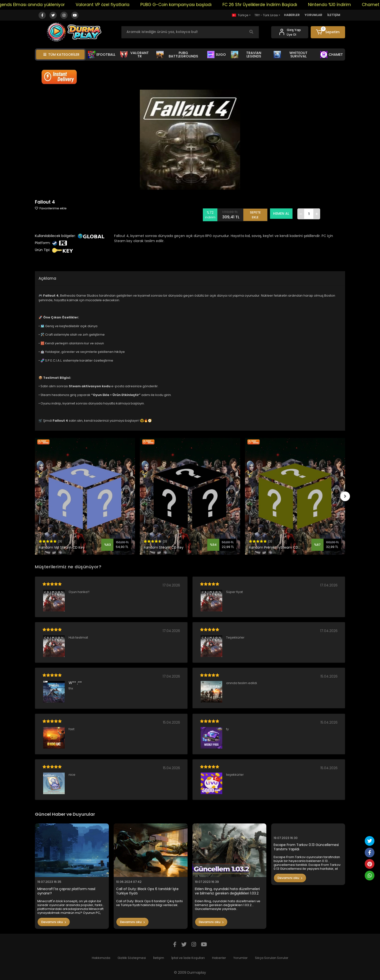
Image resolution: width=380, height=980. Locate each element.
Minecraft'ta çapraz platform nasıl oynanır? (66, 891)
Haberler (219, 958)
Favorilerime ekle (51, 208)
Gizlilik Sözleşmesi (132, 958)
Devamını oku (54, 922)
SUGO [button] (217, 55)
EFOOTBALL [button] (102, 55)
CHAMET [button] (332, 55)
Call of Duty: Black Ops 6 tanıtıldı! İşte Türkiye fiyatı (147, 891)
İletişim (159, 958)
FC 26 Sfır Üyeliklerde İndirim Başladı (279, 5)
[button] (328, 32)
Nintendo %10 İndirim (349, 5)
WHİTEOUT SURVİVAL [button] (291, 55)
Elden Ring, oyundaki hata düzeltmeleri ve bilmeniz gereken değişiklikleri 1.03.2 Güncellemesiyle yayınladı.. (227, 891)
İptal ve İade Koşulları (188, 958)
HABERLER (292, 15)
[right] (345, 496)
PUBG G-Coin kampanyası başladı (195, 5)
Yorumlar (241, 958)
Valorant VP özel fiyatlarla (122, 5)
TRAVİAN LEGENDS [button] (246, 55)
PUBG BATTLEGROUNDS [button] (177, 55)
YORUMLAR (313, 15)
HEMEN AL (281, 213)
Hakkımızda (101, 958)
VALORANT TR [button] (135, 55)
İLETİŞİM (334, 15)
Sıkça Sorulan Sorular (272, 958)
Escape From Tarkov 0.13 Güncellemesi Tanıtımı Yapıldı (306, 847)
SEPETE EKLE (255, 214)
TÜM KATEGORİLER (61, 55)
